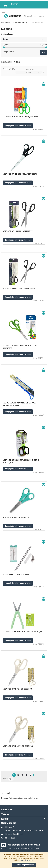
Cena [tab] (6, 39)
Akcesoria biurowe (22, 23)
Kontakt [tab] (5, 819)
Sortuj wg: (30, 69)
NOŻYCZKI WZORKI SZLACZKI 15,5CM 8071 (20, 117)
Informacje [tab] (7, 810)
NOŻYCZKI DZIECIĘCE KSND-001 (16, 517)
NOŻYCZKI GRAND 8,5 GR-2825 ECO (17, 689)
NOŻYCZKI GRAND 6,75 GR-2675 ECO (18, 746)
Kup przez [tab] (6, 29)
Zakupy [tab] (5, 814)
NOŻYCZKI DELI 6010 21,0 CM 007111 (18, 231)
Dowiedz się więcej (27, 860)
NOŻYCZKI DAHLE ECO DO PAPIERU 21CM (20, 174)
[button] (44, 84)
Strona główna (7, 23)
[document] (24, 860)
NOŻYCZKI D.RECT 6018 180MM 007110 (19, 288)
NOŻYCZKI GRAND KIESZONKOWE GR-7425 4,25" (23, 632)
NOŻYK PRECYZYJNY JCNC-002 (16, 574)
